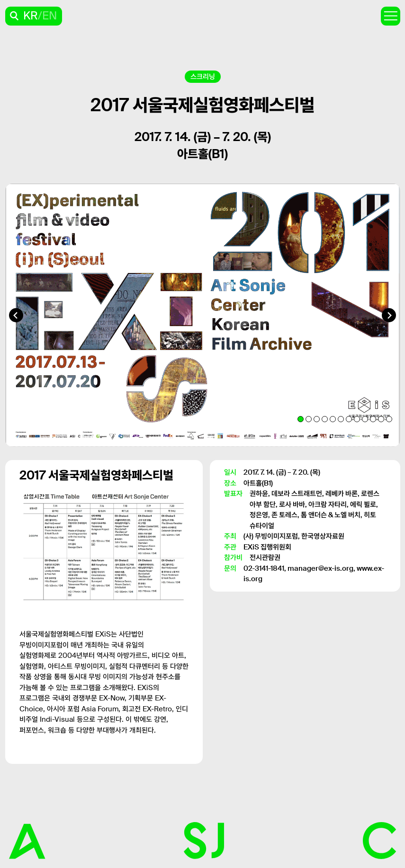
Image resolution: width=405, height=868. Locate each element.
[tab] (301, 419)
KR (31, 16)
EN (49, 16)
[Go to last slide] (16, 315)
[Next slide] (389, 315)
